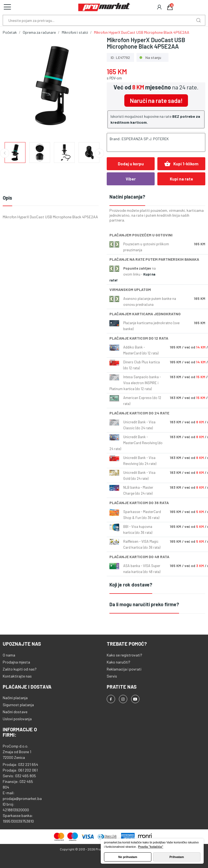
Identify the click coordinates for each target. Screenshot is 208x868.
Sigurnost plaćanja (18, 705)
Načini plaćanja (15, 698)
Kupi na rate (181, 179)
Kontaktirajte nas (17, 676)
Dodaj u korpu (131, 164)
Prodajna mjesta (16, 662)
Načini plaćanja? (127, 197)
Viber (131, 179)
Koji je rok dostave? (131, 585)
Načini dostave (15, 712)
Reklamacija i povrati (124, 669)
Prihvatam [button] (177, 857)
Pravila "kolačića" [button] (151, 847)
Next (99, 153)
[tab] (157, 197)
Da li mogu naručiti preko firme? (144, 604)
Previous (5, 153)
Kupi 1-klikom (181, 164)
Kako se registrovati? (124, 655)
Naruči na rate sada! (156, 100)
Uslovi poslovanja (17, 719)
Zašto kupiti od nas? (20, 669)
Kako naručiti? (118, 662)
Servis (112, 676)
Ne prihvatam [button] (128, 857)
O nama (9, 655)
